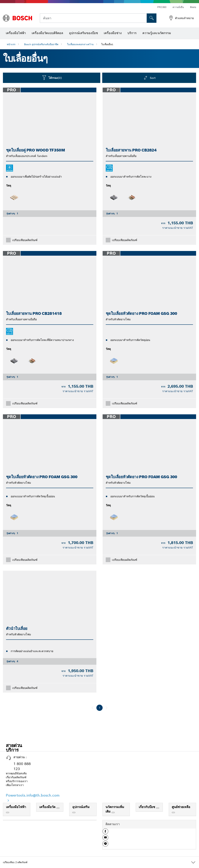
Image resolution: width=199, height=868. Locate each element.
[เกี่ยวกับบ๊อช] (158, 808)
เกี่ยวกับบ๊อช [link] (147, 807)
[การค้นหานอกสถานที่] (152, 18)
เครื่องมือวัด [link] (48, 807)
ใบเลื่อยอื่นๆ (107, 44)
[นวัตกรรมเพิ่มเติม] (113, 813)
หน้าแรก (11, 44)
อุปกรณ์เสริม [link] (81, 807)
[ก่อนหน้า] (93, 708)
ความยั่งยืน (178, 7)
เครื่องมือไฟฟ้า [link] (16, 807)
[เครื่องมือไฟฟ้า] (8, 813)
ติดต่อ (193, 7)
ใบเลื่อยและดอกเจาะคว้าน (80, 44)
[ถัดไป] (106, 708)
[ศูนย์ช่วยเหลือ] (173, 813)
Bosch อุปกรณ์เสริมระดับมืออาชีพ (41, 44)
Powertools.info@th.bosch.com (33, 795)
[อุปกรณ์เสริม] (74, 813)
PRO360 (162, 7)
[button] (105, 833)
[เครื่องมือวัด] (58, 808)
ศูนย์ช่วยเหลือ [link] (181, 807)
